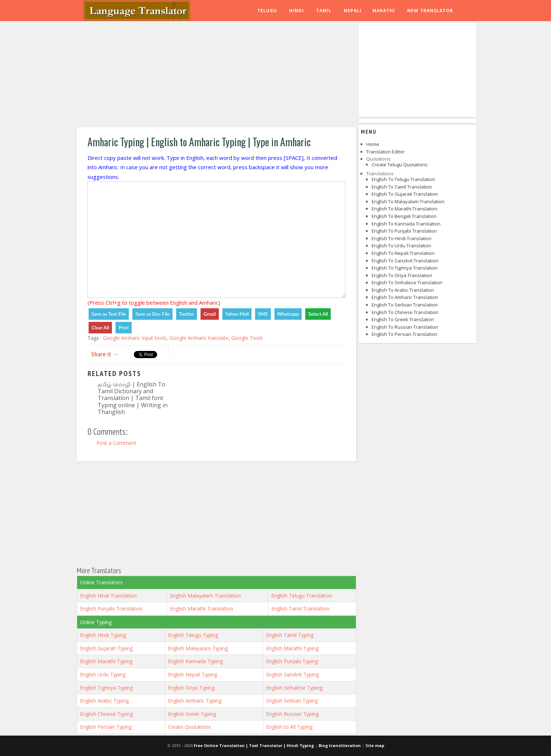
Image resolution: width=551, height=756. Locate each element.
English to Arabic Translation (403, 290)
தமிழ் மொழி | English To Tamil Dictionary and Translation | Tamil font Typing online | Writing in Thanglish (133, 398)
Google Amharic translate (199, 338)
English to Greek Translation (403, 319)
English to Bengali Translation (404, 216)
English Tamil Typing (290, 635)
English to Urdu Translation (401, 246)
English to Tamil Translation (402, 187)
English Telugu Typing (193, 635)
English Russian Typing (292, 714)
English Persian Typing (106, 727)
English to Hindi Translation (402, 238)
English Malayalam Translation (205, 596)
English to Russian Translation (405, 327)
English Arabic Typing (104, 701)
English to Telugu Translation (403, 179)
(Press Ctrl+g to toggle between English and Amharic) (154, 303)
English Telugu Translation (302, 596)
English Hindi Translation (108, 596)
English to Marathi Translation (404, 209)
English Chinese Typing (106, 714)
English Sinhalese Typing (294, 688)
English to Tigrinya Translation (405, 268)
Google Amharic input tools (135, 338)
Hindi (296, 11)
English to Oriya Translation (402, 275)
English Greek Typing (192, 714)
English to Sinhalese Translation (407, 282)
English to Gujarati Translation (405, 194)
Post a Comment (116, 443)
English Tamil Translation (300, 608)
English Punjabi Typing (292, 661)
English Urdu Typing (103, 674)
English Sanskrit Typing (293, 674)
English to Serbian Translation (405, 305)
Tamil (324, 11)
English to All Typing (289, 727)
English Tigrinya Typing (106, 688)
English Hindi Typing (103, 635)
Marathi (384, 11)
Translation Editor (385, 152)
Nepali (353, 11)
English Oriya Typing (191, 688)
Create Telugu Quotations (400, 165)
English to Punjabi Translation (404, 231)
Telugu (267, 11)
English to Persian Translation (404, 334)
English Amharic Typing (195, 701)
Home (373, 144)
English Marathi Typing (292, 648)
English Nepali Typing (192, 674)
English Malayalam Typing (198, 648)
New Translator (430, 11)
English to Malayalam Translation (408, 201)
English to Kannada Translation (406, 224)
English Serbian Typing (292, 701)
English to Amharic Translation (405, 297)
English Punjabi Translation (111, 608)
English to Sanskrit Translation (405, 261)
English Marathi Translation (202, 608)
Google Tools (247, 338)
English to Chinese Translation (405, 312)
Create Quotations (189, 727)
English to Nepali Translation (403, 253)
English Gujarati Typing (106, 648)
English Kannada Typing (195, 661)
